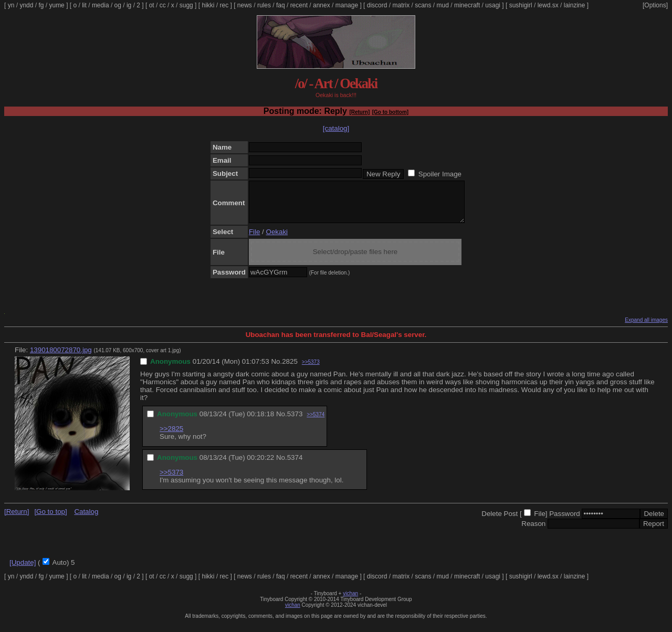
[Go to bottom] (390, 112)
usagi (493, 5)
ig (129, 5)
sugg (186, 5)
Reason (533, 531)
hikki (208, 5)
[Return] (359, 112)
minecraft (467, 5)
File (254, 240)
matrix (401, 5)
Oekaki (277, 240)
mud (443, 5)
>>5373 (311, 370)
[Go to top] (50, 519)
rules (264, 5)
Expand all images (646, 328)
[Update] (23, 570)
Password (565, 522)
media (101, 5)
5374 (295, 465)
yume (56, 5)
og (118, 5)
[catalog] (336, 128)
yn (11, 5)
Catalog (86, 519)
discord (377, 5)
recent (299, 5)
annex (322, 5)
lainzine (575, 5)
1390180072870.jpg (61, 358)
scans (423, 5)
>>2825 (171, 436)
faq (281, 5)
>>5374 (316, 422)
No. (276, 369)
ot (152, 5)
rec (224, 5)
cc (163, 5)
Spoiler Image (440, 174)
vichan (350, 601)
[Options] (655, 5)
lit (84, 5)
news (245, 5)
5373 (295, 422)
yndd (26, 5)
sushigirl (521, 5)
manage (347, 5)
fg (41, 5)
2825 (290, 369)
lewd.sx (548, 5)
